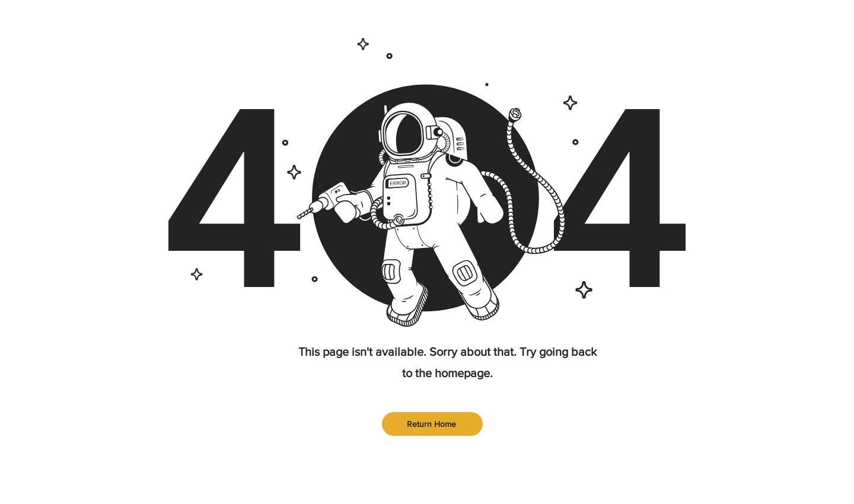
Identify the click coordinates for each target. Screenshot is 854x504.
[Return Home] (432, 424)
